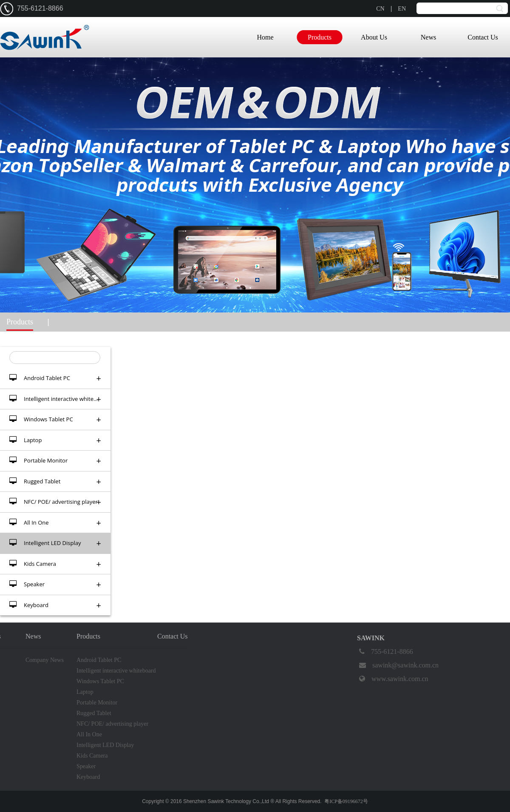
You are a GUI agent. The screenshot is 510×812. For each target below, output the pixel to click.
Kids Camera (55, 564)
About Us (374, 37)
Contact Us (483, 37)
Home (265, 37)
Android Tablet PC (55, 378)
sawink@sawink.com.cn (398, 665)
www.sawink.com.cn (393, 679)
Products (320, 37)
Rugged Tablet (55, 481)
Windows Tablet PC (55, 419)
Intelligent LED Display (55, 543)
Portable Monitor (55, 461)
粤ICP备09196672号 (346, 801)
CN (380, 9)
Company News (45, 660)
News (428, 37)
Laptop (55, 440)
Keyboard (55, 605)
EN (402, 9)
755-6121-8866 (385, 652)
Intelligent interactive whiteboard (59, 399)
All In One (55, 523)
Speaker (55, 584)
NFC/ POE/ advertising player (55, 502)
